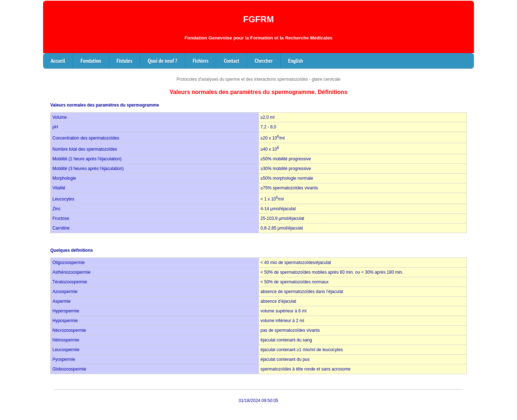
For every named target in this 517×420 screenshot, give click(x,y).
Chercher (264, 61)
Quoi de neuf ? (163, 61)
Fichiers (201, 61)
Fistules (125, 61)
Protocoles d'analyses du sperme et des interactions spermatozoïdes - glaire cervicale (259, 79)
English (296, 61)
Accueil (58, 61)
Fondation (91, 61)
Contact (231, 61)
